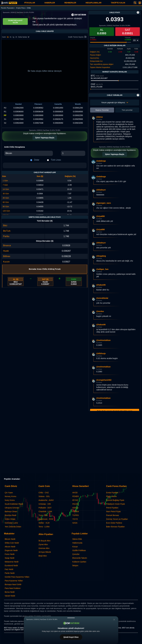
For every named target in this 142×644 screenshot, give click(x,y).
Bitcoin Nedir (10, 539)
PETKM (76, 511)
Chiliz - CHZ (44, 493)
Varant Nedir (10, 596)
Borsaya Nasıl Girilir (13, 584)
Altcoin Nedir (10, 547)
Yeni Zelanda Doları (13, 527)
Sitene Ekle (77, 539)
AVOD (75, 493)
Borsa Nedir (10, 592)
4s (11, 37)
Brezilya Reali (11, 515)
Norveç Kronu (11, 496)
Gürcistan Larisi (11, 523)
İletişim (75, 566)
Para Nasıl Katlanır (13, 588)
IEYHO (75, 500)
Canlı (4, 37)
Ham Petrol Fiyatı (113, 511)
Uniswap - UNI (45, 504)
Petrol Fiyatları (112, 508)
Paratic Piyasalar (7, 8)
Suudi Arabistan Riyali (14, 504)
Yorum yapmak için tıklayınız (115, 103)
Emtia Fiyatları (112, 493)
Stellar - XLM (44, 523)
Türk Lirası (56, 160)
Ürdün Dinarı (10, 519)
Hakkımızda (77, 543)
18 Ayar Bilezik (45, 552)
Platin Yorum (111, 496)
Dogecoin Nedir (11, 550)
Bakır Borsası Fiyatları (115, 527)
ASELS (75, 508)
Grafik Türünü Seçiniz (78, 37)
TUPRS (76, 515)
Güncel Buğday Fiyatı (115, 500)
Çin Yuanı (9, 493)
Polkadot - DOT (45, 508)
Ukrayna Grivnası (12, 508)
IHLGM (75, 504)
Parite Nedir (10, 573)
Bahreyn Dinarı (11, 511)
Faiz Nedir (9, 569)
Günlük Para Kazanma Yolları (17, 577)
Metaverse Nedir (12, 562)
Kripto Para (21, 8)
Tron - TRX (43, 515)
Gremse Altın (44, 548)
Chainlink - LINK (45, 511)
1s (8, 37)
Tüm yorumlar (127, 110)
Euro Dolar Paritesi (114, 523)
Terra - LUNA (44, 527)
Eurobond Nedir (11, 566)
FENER (76, 496)
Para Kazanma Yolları (14, 581)
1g (13, 37)
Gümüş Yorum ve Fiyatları (117, 519)
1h (16, 37)
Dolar (37, 160)
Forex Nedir (10, 554)
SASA (75, 523)
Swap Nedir (10, 558)
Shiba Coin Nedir (12, 543)
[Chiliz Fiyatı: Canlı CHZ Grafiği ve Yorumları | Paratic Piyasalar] (9, 3)
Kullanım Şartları (79, 562)
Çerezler (76, 554)
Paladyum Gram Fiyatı (116, 504)
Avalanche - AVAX (46, 500)
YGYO (75, 519)
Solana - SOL (44, 496)
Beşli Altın (43, 556)
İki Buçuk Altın (45, 541)
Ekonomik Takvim (80, 558)
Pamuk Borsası (113, 515)
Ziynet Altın (43, 544)
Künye (75, 547)
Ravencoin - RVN (46, 519)
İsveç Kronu (10, 500)
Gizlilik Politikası (79, 550)
